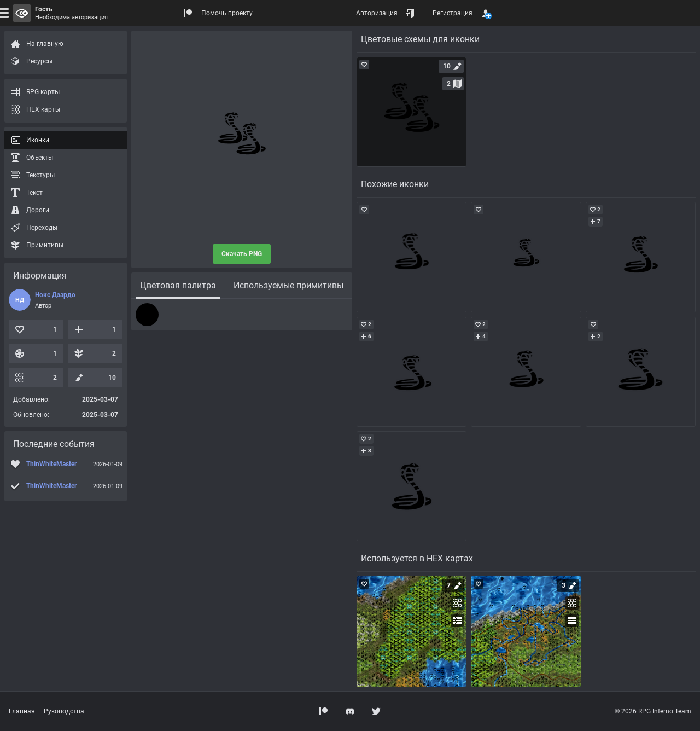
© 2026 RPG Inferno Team (653, 711)
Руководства (64, 711)
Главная (22, 711)
